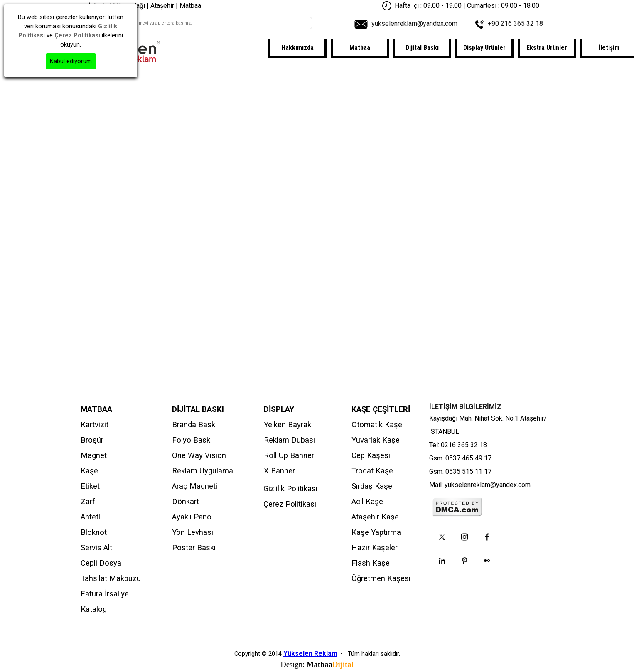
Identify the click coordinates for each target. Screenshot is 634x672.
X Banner (279, 471)
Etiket (90, 486)
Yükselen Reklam (310, 654)
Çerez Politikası (290, 504)
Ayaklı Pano (192, 517)
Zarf (88, 502)
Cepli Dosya (101, 563)
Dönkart (186, 502)
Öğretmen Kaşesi (381, 578)
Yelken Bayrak (288, 425)
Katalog (94, 609)
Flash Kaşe (371, 563)
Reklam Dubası (289, 440)
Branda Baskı (194, 425)
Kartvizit (95, 425)
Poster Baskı (194, 548)
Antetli (91, 517)
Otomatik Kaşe (377, 425)
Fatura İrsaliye (105, 594)
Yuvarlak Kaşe (376, 440)
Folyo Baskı (192, 440)
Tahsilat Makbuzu (111, 578)
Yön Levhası (193, 532)
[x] (442, 537)
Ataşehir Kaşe (375, 517)
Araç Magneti (195, 486)
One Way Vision (199, 455)
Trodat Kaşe (372, 471)
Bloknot (94, 532)
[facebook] (487, 537)
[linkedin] (442, 561)
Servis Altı (97, 548)
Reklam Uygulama (203, 471)
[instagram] (464, 537)
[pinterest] (464, 561)
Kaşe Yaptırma (376, 532)
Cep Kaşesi (371, 455)
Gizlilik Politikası (290, 489)
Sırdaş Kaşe (372, 486)
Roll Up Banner (289, 455)
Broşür (92, 440)
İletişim (609, 48)
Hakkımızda (297, 48)
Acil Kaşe (367, 502)
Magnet (94, 455)
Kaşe (89, 471)
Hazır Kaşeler (375, 548)
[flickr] (487, 561)
